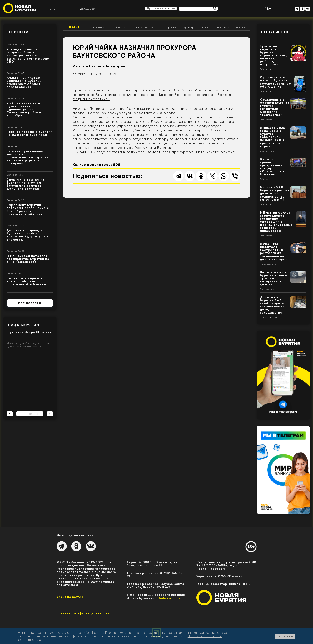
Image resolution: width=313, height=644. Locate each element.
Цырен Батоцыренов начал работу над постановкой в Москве (26, 281)
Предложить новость (161, 8)
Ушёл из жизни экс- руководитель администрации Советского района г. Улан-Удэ (26, 109)
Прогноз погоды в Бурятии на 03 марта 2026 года (29, 133)
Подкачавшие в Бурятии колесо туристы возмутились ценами (274, 278)
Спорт (207, 27)
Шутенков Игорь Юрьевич (29, 332)
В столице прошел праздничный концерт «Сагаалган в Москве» (272, 167)
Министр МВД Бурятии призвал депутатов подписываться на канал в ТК (275, 193)
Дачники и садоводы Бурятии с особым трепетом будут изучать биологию (28, 235)
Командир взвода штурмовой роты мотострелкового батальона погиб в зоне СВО (28, 56)
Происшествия (145, 27)
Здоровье (170, 27)
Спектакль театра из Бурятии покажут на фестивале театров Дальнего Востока (25, 184)
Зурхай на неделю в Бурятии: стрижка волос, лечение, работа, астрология (274, 55)
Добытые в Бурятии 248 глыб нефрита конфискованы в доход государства (274, 305)
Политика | (79, 74)
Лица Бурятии (23, 325)
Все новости (30, 303)
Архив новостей (70, 597)
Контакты (223, 27)
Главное (76, 27)
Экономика (267, 151)
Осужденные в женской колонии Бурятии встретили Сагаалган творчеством (275, 107)
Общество (120, 27)
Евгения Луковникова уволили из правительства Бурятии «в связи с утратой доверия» (27, 157)
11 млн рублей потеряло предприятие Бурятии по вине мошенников (28, 259)
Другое (241, 27)
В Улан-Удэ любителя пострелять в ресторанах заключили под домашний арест (275, 251)
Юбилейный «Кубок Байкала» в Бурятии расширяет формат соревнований (24, 82)
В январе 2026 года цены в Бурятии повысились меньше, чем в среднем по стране (273, 137)
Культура (190, 27)
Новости (18, 32)
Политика (100, 27)
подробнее (30, 414)
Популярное (275, 32)
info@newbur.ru (168, 598)
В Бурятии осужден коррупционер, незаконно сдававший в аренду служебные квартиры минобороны (276, 222)
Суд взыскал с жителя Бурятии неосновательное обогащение (276, 82)
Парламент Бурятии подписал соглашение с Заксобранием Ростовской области (28, 210)
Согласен (285, 636)
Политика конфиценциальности (83, 613)
